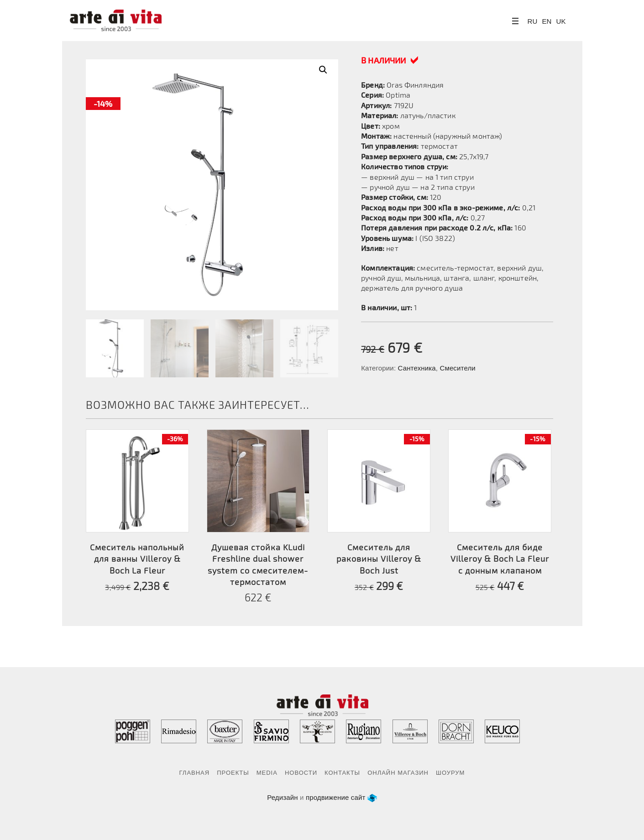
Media (267, 773)
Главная (195, 773)
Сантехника (417, 368)
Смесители (457, 368)
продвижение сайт (336, 797)
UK (561, 21)
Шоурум (450, 773)
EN (547, 21)
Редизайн (283, 797)
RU (533, 21)
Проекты (233, 773)
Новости (301, 773)
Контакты (342, 773)
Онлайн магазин (398, 773)
